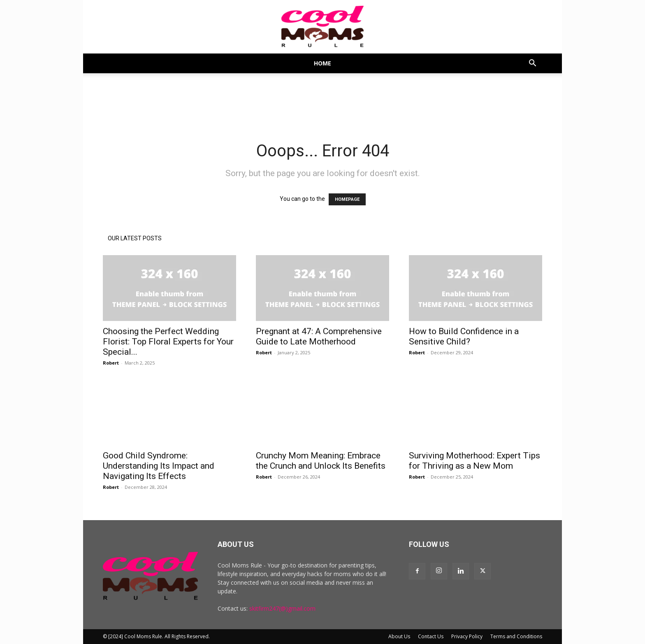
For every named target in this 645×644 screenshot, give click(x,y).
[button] (532, 64)
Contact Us (431, 636)
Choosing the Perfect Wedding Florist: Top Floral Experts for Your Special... (168, 342)
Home (322, 63)
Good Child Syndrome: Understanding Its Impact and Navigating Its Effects (159, 466)
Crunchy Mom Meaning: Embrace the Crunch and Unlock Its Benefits (321, 461)
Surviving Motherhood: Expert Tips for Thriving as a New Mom (474, 461)
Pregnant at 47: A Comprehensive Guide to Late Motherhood (319, 336)
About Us (399, 636)
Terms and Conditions (516, 636)
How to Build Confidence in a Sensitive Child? (464, 336)
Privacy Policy (467, 636)
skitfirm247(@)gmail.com (282, 608)
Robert (111, 363)
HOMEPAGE (347, 199)
